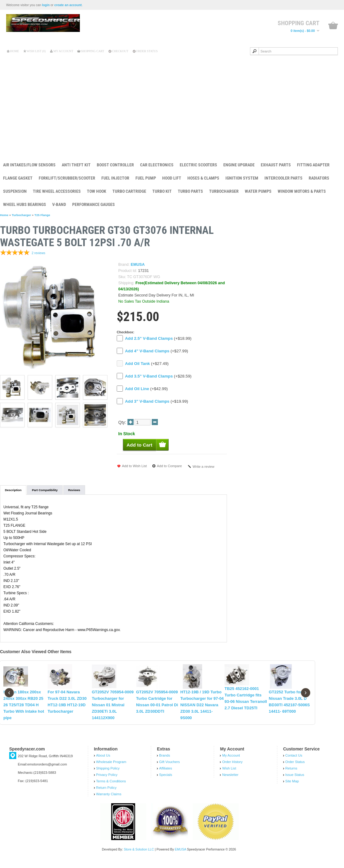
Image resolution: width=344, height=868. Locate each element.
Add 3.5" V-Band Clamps (149, 376)
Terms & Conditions (111, 788)
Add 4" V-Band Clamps (147, 351)
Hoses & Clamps (203, 178)
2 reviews (38, 253)
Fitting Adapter (313, 165)
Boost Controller (115, 165)
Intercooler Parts (283, 178)
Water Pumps (258, 191)
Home (15, 51)
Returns (291, 775)
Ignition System (242, 178)
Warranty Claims (109, 800)
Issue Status (295, 781)
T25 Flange (42, 215)
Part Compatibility (45, 490)
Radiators (319, 178)
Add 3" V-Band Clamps (147, 401)
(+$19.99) (156, 401)
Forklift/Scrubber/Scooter (67, 178)
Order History (232, 768)
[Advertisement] (172, 104)
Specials (166, 781)
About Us (103, 762)
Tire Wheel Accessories (57, 191)
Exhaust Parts (276, 165)
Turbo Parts (190, 191)
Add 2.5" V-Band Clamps (149, 338)
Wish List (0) (36, 51)
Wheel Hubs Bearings (25, 204)
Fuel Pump (146, 178)
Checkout (120, 51)
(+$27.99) (156, 351)
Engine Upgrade (239, 165)
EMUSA (138, 265)
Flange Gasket (18, 178)
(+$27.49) (147, 364)
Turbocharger (224, 191)
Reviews (74, 490)
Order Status (147, 51)
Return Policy (106, 794)
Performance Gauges (94, 204)
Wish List (229, 775)
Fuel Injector (115, 178)
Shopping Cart (92, 51)
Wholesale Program (111, 768)
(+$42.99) (146, 389)
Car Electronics (157, 165)
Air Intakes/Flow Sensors (29, 165)
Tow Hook (97, 191)
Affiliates (166, 775)
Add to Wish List (134, 466)
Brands (164, 762)
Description (13, 490)
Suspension (15, 191)
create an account (68, 5)
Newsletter (230, 781)
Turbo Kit (162, 191)
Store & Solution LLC (139, 856)
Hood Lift (172, 178)
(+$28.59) (158, 376)
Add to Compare (169, 466)
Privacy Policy (107, 781)
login (46, 5)
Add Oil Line (137, 389)
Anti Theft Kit (76, 165)
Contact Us (294, 762)
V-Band (59, 204)
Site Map (292, 788)
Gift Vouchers (169, 768)
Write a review (203, 467)
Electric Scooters (198, 165)
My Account (63, 51)
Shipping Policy (108, 775)
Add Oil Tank (137, 364)
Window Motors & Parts (302, 191)
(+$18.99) (158, 338)
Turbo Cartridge (129, 191)
